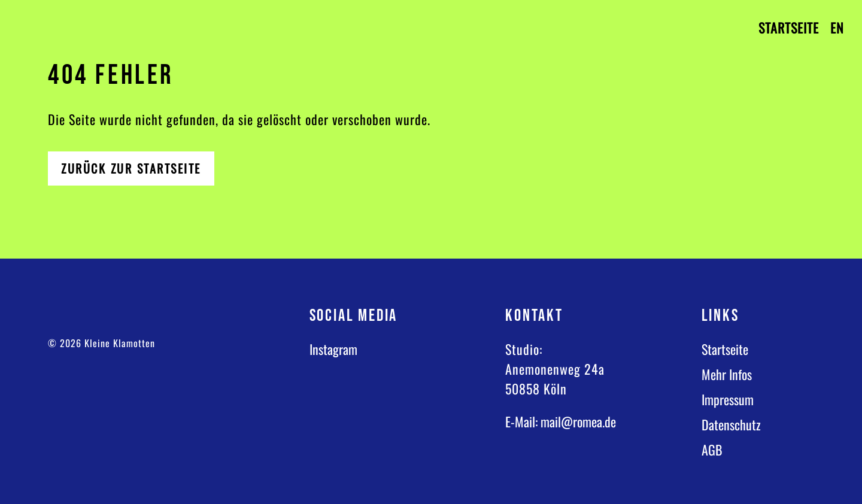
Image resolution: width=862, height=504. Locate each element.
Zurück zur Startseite (131, 168)
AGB (712, 450)
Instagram (333, 349)
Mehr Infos (727, 374)
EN (837, 28)
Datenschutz (731, 424)
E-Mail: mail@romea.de (561, 421)
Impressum (728, 399)
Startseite (789, 28)
